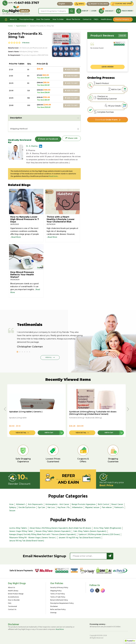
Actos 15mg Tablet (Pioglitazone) (107, 528)
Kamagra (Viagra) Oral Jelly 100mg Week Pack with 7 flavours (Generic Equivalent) (43, 534)
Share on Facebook (47, 138)
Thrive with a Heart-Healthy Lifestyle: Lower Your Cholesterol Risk (61, 219)
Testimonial (12, 606)
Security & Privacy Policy (59, 587)
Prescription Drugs (27, 19)
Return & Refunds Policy (59, 600)
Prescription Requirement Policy (62, 603)
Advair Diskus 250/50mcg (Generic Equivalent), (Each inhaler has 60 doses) (60, 528)
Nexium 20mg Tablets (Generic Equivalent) (53, 531)
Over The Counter (43, 19)
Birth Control (103, 504)
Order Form (106, 119)
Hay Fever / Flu (64, 507)
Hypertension (21, 25)
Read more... (54, 176)
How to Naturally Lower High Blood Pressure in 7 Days (25, 219)
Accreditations (14, 597)
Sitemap (53, 612)
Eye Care (42, 507)
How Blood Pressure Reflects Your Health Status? (22, 274)
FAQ (10, 603)
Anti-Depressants (35, 504)
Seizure (12, 510)
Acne (11, 504)
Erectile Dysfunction (27, 507)
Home (10, 25)
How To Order (58, 19)
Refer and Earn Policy (58, 609)
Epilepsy (13, 507)
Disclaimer (54, 606)
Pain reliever (107, 507)
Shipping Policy (56, 591)
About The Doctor (73, 19)
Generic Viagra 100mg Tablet (21, 531)
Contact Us (87, 19)
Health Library (106, 19)
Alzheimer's (21, 504)
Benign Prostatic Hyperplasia (84, 504)
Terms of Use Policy (58, 594)
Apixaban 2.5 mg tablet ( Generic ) (26, 411)
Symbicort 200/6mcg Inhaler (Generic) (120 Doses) (99, 534)
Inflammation (77, 507)
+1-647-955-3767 (26, 3)
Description (16, 117)
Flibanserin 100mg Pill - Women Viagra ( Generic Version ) (33, 537)
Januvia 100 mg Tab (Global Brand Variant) (27, 541)
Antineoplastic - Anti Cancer (57, 504)
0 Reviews (26, 42)
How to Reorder (14, 600)
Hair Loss (51, 507)
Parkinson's (119, 507)
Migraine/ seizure (92, 507)
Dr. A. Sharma (32, 146)
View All (122, 35)
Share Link (71, 138)
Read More (16, 237)
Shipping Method (20, 128)
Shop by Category (122, 19)
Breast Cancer (117, 504)
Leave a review (108, 66)
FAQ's (96, 19)
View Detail (21, 432)
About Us (13, 19)
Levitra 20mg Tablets (18, 528)
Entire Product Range (16, 594)
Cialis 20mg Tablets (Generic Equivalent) (90, 531)
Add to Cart (71, 69)
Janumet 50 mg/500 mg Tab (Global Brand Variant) (80, 537)
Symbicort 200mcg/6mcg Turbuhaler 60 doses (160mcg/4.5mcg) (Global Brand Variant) (93, 413)
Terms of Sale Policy (58, 597)
